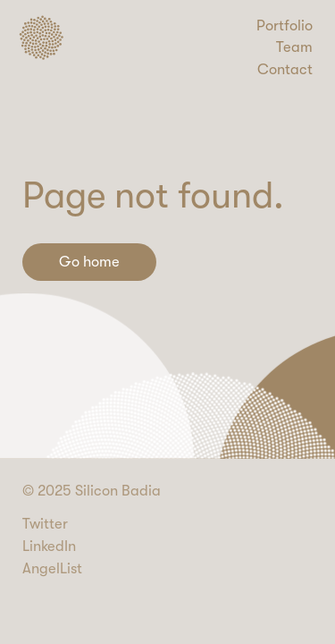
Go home (89, 262)
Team (294, 47)
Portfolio (285, 25)
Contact (285, 69)
